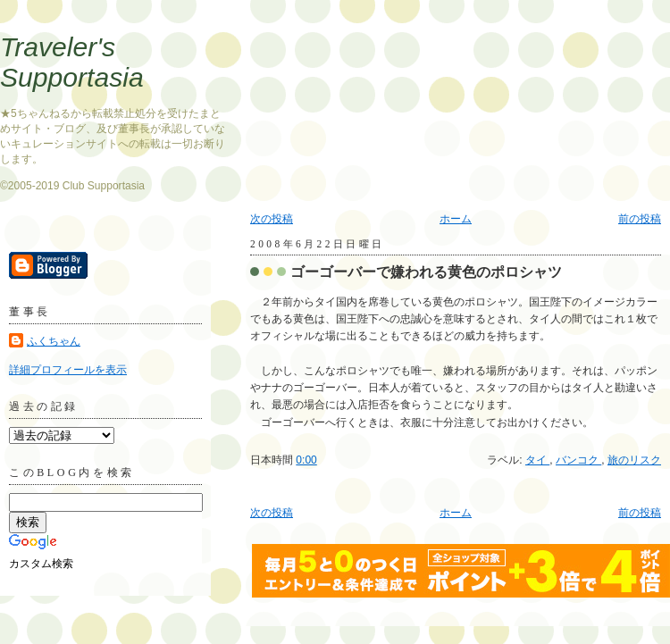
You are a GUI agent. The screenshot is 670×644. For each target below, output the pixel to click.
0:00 (306, 460)
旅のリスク (634, 460)
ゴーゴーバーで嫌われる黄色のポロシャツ (426, 272)
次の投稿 (272, 219)
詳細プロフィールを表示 (68, 370)
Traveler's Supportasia (72, 62)
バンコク (578, 460)
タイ (537, 460)
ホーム (456, 219)
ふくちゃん (54, 341)
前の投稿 (640, 219)
